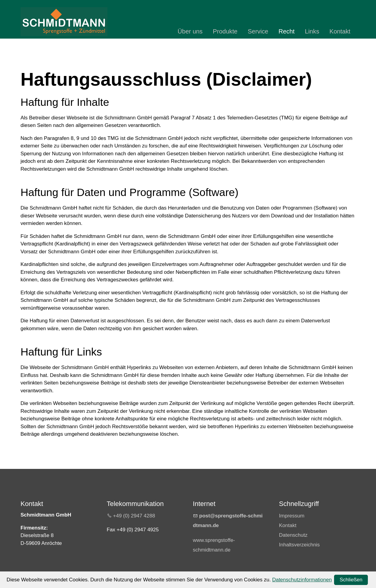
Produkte (225, 31)
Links (312, 31)
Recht (287, 31)
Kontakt (340, 31)
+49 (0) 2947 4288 (134, 516)
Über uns (190, 31)
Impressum (292, 516)
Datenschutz (293, 535)
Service (258, 31)
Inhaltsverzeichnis (300, 545)
